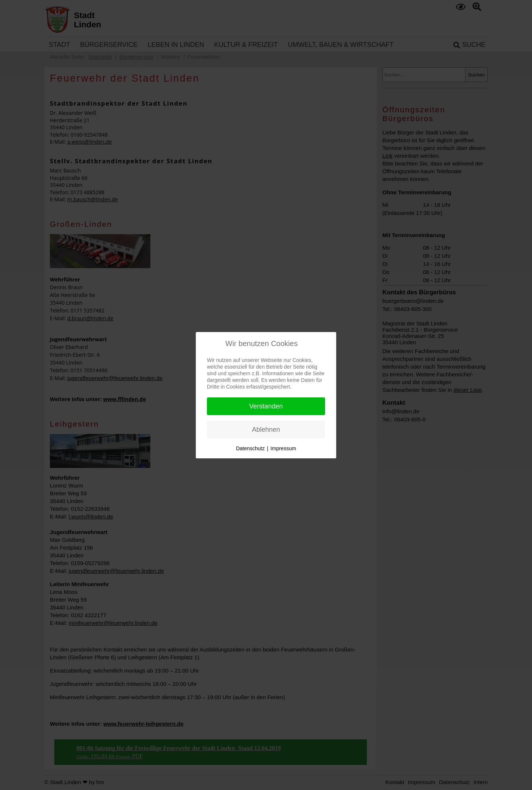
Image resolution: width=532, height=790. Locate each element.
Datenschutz (250, 448)
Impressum (283, 448)
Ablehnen (266, 430)
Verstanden (266, 406)
